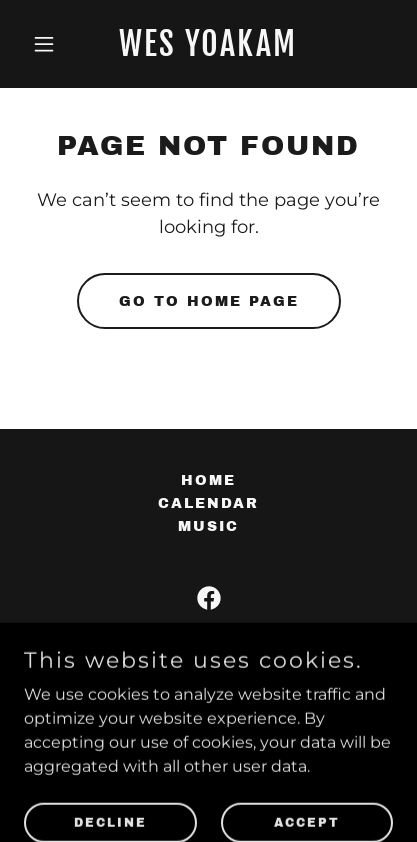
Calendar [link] (208, 503)
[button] (51, 44)
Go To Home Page (209, 301)
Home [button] (208, 480)
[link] (208, 50)
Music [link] (208, 526)
